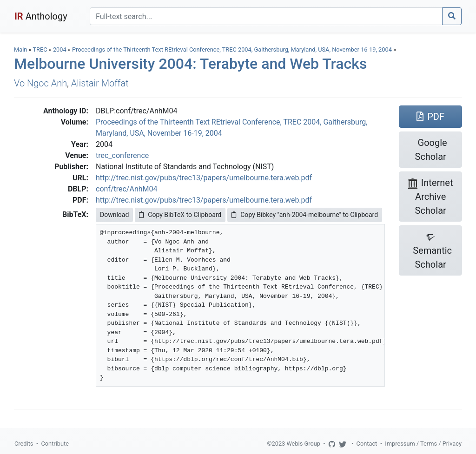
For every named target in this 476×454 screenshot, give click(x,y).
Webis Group (303, 444)
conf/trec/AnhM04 (127, 189)
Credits (24, 444)
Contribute (55, 444)
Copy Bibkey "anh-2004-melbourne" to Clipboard (305, 215)
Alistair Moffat (100, 83)
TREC (40, 49)
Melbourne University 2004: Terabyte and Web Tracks (190, 64)
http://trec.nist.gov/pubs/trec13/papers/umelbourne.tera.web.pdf (204, 178)
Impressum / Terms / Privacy (423, 444)
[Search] (266, 16)
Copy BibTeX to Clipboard (180, 215)
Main (20, 49)
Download (114, 215)
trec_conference (122, 155)
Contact (367, 444)
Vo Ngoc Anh (40, 83)
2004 (60, 49)
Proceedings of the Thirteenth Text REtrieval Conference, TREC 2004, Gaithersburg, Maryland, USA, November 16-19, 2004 (233, 49)
